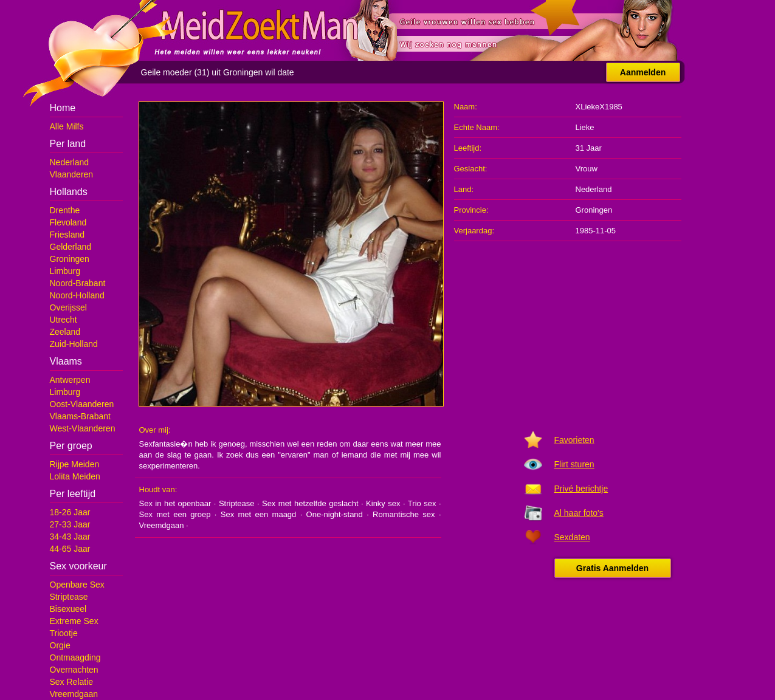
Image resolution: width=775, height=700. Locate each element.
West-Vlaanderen (83, 428)
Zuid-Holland (74, 344)
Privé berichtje (581, 489)
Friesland (67, 235)
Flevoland (68, 222)
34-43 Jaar (70, 537)
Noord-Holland (77, 295)
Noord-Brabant (78, 283)
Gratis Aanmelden (612, 568)
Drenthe (65, 210)
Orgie (60, 645)
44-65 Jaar (70, 549)
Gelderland (71, 247)
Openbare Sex (77, 585)
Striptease (69, 597)
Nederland (70, 162)
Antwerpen (70, 380)
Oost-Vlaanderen (82, 404)
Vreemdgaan (74, 694)
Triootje (64, 633)
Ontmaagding (75, 657)
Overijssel (68, 307)
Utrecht (64, 320)
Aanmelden (643, 72)
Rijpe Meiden (75, 464)
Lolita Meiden (75, 476)
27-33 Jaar (70, 524)
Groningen (70, 259)
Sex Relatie (72, 682)
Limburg (65, 271)
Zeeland (65, 332)
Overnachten (74, 670)
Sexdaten (572, 537)
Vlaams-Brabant (80, 416)
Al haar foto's (579, 513)
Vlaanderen (72, 174)
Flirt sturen (574, 464)
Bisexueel (68, 609)
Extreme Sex (74, 621)
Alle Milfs (67, 126)
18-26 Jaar (70, 512)
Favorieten (574, 440)
